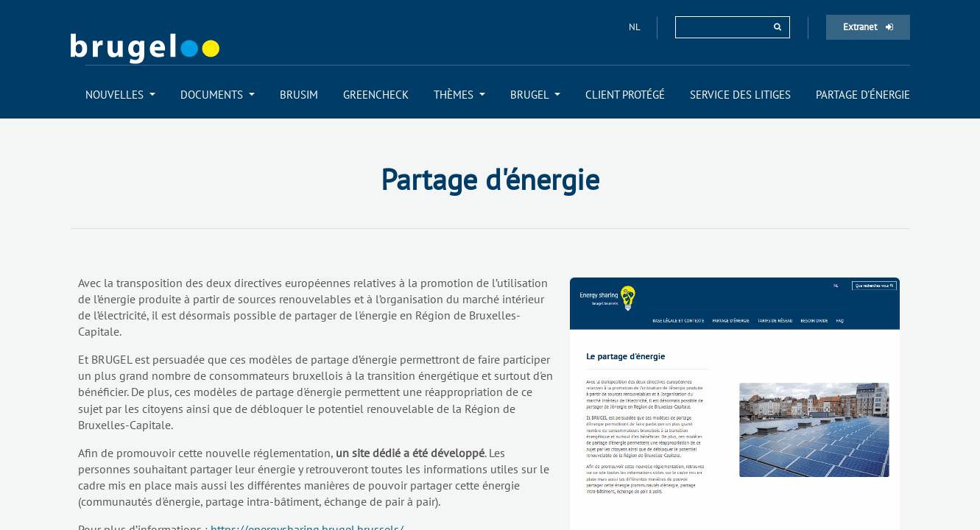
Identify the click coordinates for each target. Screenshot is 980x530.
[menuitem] (120, 95)
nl (635, 27)
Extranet (868, 27)
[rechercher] (778, 27)
